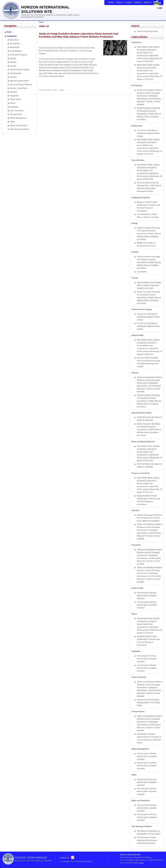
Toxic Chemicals (17, 111)
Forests (13, 66)
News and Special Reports (21, 84)
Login (160, 8)
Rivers (13, 103)
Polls (9, 32)
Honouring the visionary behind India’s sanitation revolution (147, 596)
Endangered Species (19, 55)
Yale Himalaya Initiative (20, 129)
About (119, 2)
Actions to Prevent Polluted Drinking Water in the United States (148, 702)
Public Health (15, 99)
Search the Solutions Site (147, 31)
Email (141, 863)
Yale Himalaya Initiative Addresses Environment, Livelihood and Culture (147, 840)
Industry (13, 77)
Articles (138, 2)
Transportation (16, 114)
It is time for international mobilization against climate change (148, 133)
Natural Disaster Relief (19, 81)
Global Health (16, 73)
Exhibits (13, 62)
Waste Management (18, 118)
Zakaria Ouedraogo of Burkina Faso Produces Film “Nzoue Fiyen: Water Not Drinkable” (149, 518)
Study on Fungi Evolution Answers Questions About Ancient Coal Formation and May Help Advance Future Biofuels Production (79, 35)
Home (111, 2)
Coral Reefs (142, 272)
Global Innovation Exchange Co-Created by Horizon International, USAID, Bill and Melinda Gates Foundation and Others (149, 114)
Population (14, 96)
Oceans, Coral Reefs (19, 88)
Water (12, 122)
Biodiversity (15, 47)
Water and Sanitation (19, 125)
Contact (128, 2)
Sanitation (14, 107)
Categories (12, 36)
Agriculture (14, 40)
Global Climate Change (20, 70)
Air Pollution (15, 43)
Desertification (16, 51)
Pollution (14, 92)
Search (147, 2)
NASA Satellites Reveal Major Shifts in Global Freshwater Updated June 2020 (149, 285)
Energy (13, 58)
